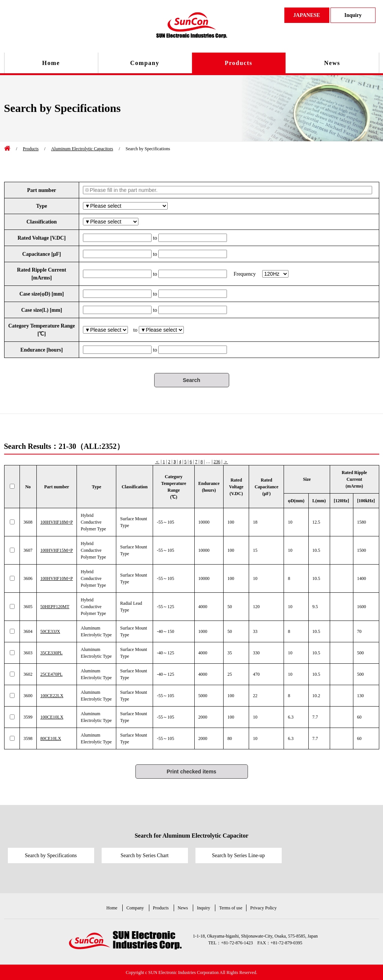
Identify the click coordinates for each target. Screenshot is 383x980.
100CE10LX (52, 717)
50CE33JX (50, 631)
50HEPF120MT (55, 607)
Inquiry (204, 908)
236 (217, 462)
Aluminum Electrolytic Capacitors (82, 149)
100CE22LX (52, 696)
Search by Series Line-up (238, 855)
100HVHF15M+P (57, 550)
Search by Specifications (51, 855)
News (332, 63)
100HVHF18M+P (57, 522)
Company (145, 63)
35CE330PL (52, 653)
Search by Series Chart (145, 855)
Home (51, 63)
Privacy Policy (263, 908)
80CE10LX (51, 738)
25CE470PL (52, 674)
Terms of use (231, 908)
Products (239, 63)
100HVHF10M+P (57, 578)
